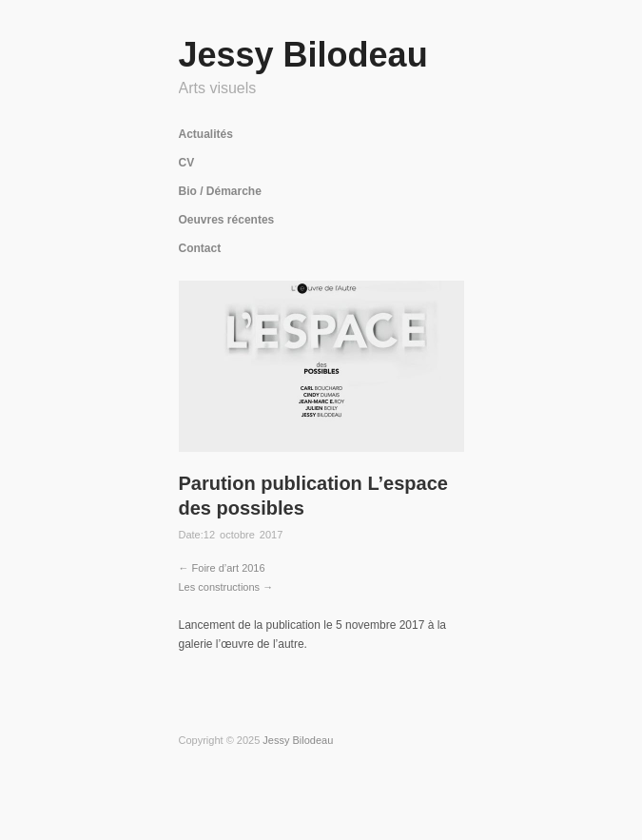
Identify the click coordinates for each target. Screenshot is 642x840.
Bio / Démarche (220, 191)
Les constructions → (226, 587)
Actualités (206, 134)
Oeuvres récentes (227, 220)
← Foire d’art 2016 (222, 568)
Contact (200, 248)
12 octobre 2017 (243, 535)
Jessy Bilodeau (303, 55)
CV (187, 163)
